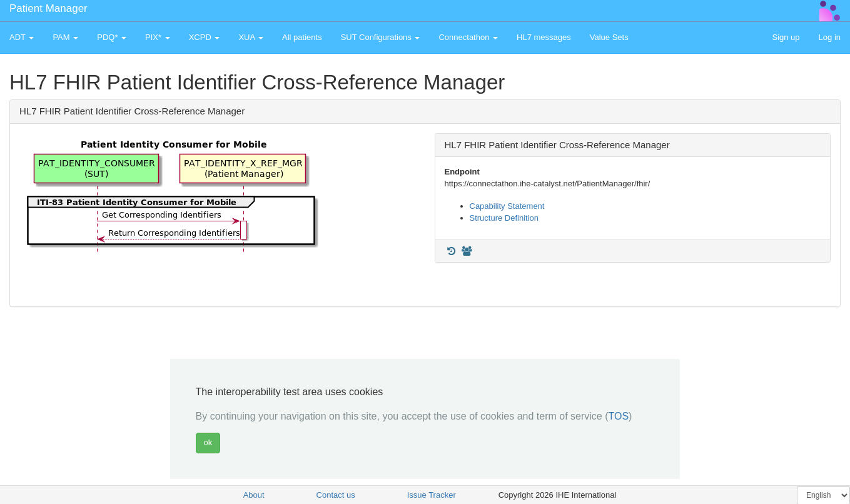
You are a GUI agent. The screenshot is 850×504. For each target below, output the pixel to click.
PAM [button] (65, 37)
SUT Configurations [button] (381, 37)
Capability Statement (507, 206)
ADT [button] (22, 37)
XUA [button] (251, 37)
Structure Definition (504, 218)
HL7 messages (544, 37)
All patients (302, 37)
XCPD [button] (205, 37)
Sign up (786, 37)
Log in (830, 37)
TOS (618, 416)
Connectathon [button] (468, 37)
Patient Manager (48, 8)
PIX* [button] (158, 37)
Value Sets (609, 37)
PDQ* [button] (112, 37)
